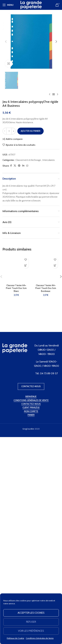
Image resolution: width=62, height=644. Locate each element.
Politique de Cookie (15, 638)
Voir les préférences (31, 631)
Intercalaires (49, 389)
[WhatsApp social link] (27, 394)
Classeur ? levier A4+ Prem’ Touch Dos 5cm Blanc (16, 517)
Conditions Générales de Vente (40, 638)
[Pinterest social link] (19, 394)
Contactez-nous (31, 584)
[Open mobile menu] (8, 5)
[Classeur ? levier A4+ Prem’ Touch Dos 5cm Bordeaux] (46, 497)
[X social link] (15, 394)
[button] (6, 42)
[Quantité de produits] (9, 360)
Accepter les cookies (31, 613)
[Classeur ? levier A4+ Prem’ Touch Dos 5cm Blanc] (16, 497)
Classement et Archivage (28, 389)
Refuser (31, 622)
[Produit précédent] (50, 323)
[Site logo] (31, 5)
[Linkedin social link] (23, 394)
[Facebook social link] (11, 394)
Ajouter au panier (31, 360)
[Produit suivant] (58, 323)
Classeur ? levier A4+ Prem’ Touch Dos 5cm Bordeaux (46, 517)
